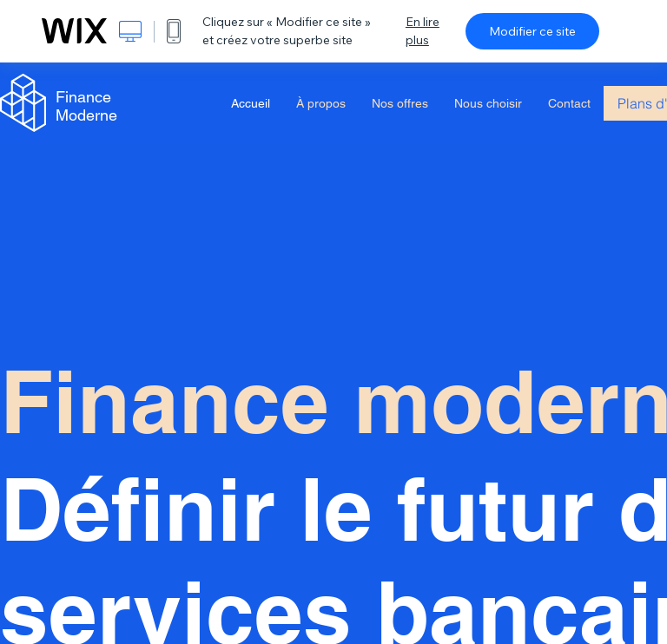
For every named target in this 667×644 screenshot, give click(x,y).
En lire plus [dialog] (423, 31)
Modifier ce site (532, 31)
